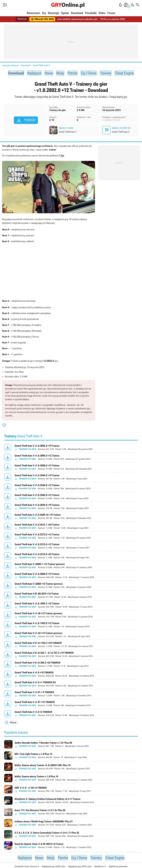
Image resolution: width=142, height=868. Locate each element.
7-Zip (61, 156)
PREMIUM (22, 19)
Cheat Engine (128, 73)
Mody (59, 73)
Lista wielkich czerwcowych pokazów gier (77, 19)
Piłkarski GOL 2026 (42, 19)
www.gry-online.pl (10, 65)
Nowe (47, 73)
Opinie (65, 13)
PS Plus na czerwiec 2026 (113, 19)
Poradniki (91, 13)
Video (102, 13)
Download (77, 13)
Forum (111, 13)
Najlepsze (32, 73)
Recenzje (54, 13)
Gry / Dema (90, 73)
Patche (72, 73)
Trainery (108, 73)
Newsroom (33, 13)
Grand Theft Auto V (41, 65)
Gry (44, 13)
